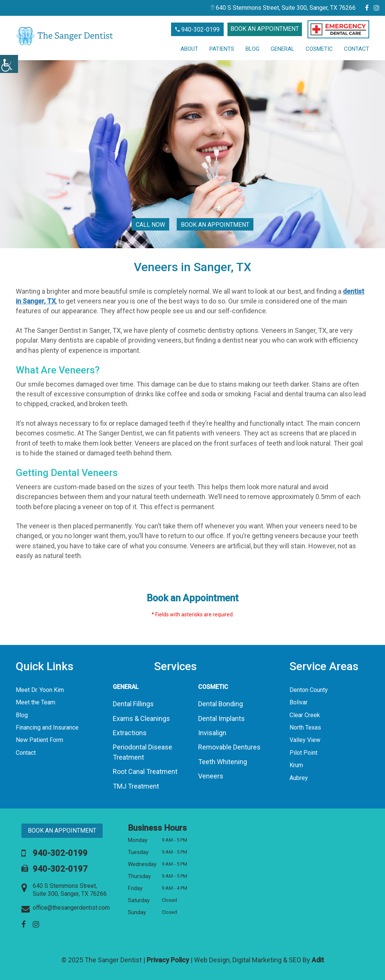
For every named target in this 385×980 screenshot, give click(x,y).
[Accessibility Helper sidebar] (9, 64)
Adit (318, 960)
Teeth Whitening (223, 762)
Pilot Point (303, 753)
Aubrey (299, 778)
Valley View (305, 740)
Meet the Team (36, 702)
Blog (252, 49)
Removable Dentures (229, 747)
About (189, 49)
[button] (338, 29)
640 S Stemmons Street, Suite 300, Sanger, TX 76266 (283, 8)
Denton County (309, 690)
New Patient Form (39, 740)
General (283, 49)
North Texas (305, 727)
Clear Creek (305, 715)
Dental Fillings (133, 704)
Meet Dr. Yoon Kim (40, 690)
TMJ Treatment (136, 786)
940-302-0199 (197, 30)
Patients (222, 49)
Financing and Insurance (47, 727)
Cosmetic (319, 49)
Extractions (130, 733)
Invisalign (212, 733)
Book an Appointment (265, 29)
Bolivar (299, 702)
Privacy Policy (168, 960)
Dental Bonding (221, 704)
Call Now (150, 225)
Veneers (211, 776)
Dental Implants (221, 718)
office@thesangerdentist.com (66, 908)
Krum (296, 765)
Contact (357, 49)
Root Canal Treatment (145, 771)
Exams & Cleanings (141, 718)
